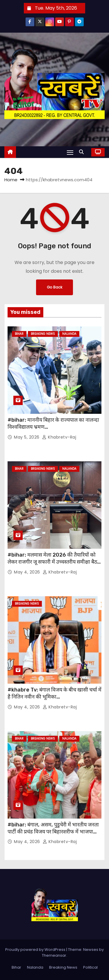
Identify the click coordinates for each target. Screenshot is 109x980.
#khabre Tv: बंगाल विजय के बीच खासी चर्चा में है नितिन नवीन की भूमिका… (54, 693)
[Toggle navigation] (70, 152)
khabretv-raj (59, 437)
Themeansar (54, 955)
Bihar (19, 334)
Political (90, 967)
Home (11, 180)
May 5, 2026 (27, 437)
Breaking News (43, 334)
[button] (83, 152)
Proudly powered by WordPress (36, 950)
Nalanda (69, 334)
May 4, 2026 (28, 572)
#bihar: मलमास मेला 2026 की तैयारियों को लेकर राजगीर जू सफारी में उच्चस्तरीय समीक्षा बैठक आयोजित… (54, 562)
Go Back (54, 287)
